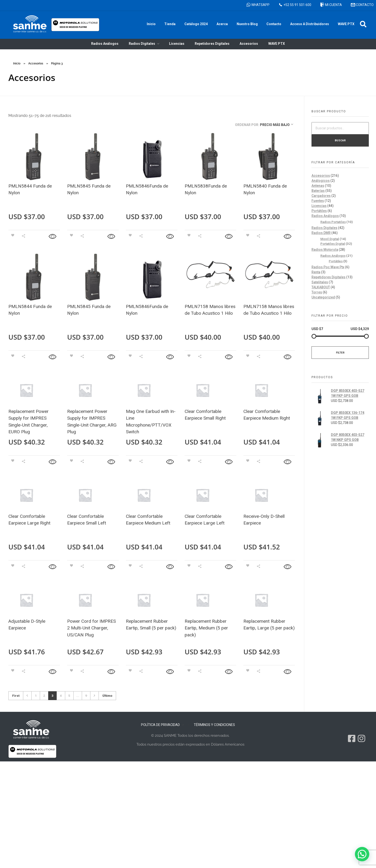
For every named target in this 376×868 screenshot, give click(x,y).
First (16, 696)
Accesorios (36, 63)
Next (94, 696)
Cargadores (321, 196)
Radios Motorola (325, 250)
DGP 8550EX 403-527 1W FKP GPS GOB (348, 393)
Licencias (319, 206)
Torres (317, 292)
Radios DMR (321, 233)
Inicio (17, 63)
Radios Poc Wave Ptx (328, 267)
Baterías (318, 191)
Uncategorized (323, 297)
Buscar (340, 140)
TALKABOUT (321, 287)
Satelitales (320, 282)
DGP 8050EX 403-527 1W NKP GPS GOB (348, 437)
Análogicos (321, 181)
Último (107, 696)
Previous (27, 696)
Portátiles (319, 211)
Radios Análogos (325, 216)
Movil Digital (330, 239)
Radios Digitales (324, 228)
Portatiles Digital (333, 244)
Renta (316, 272)
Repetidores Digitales (329, 277)
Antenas (318, 186)
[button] (363, 24)
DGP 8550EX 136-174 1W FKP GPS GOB (348, 415)
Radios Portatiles (333, 222)
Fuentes (318, 201)
